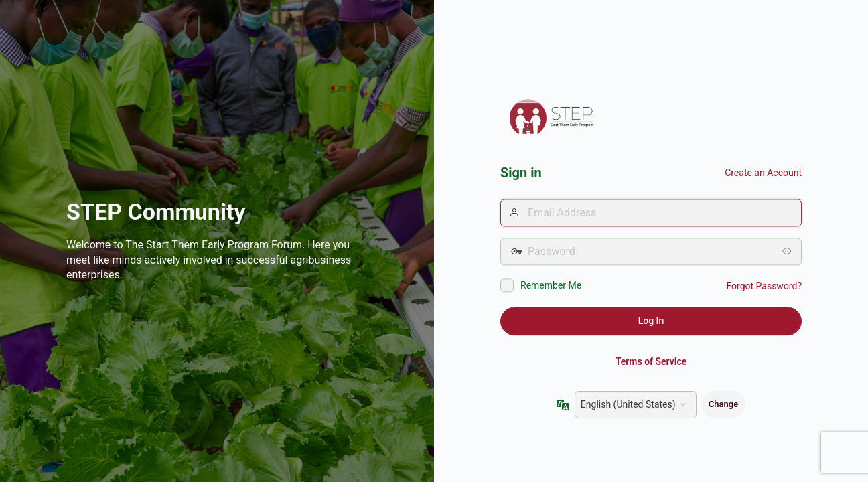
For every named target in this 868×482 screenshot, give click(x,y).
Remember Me (551, 286)
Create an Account (763, 173)
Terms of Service (651, 361)
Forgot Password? (764, 287)
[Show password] (788, 252)
